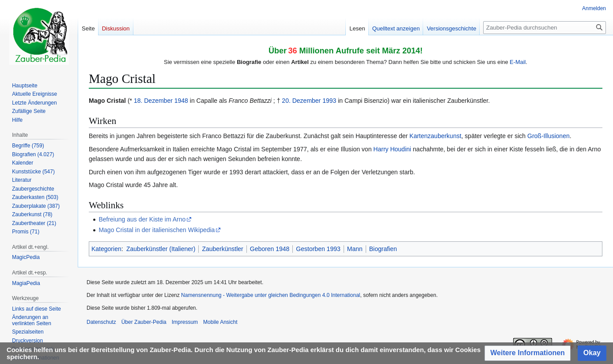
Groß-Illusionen (549, 136)
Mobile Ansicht (220, 322)
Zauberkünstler (222, 249)
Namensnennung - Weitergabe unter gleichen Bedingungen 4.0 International (271, 295)
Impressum (185, 322)
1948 (181, 101)
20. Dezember (301, 101)
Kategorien (106, 249)
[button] (528, 353)
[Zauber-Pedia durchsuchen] (545, 28)
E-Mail (518, 62)
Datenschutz (101, 322)
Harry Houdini (392, 149)
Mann (355, 249)
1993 (329, 101)
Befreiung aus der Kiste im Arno (142, 219)
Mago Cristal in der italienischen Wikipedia (157, 230)
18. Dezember (153, 101)
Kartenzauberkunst (435, 136)
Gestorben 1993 (318, 249)
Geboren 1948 (270, 249)
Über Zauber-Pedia (144, 322)
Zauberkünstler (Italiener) (161, 249)
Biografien (383, 249)
